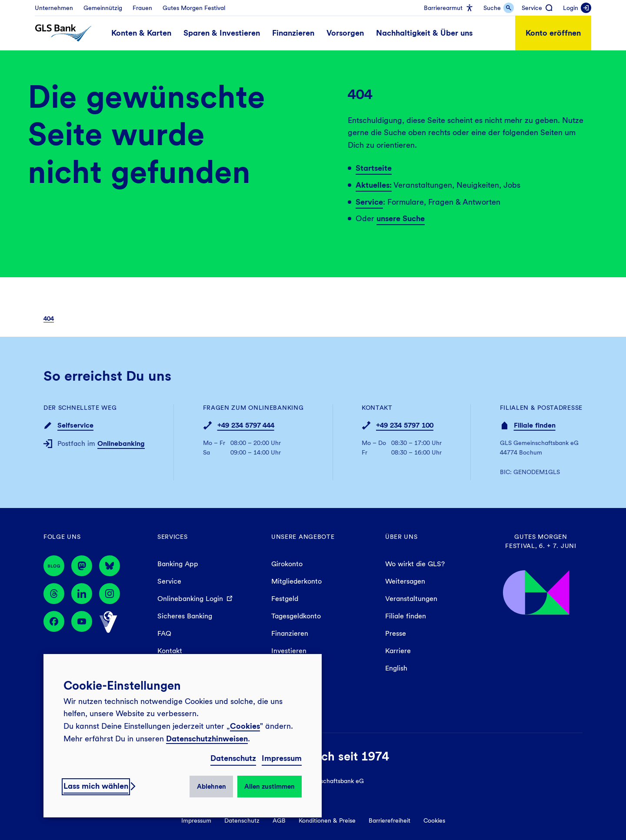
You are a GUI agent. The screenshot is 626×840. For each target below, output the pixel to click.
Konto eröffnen (553, 33)
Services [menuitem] (173, 537)
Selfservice (75, 425)
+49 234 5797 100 (405, 425)
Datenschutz (233, 758)
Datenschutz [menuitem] (242, 820)
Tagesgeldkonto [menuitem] (296, 616)
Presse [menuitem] (396, 633)
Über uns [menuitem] (401, 537)
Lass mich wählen (96, 786)
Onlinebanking (121, 443)
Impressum (282, 758)
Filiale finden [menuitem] (406, 616)
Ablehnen (211, 787)
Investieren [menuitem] (289, 651)
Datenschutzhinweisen (207, 739)
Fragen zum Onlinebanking (253, 408)
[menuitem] (54, 8)
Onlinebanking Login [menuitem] (190, 599)
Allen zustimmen (270, 787)
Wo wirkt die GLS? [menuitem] (415, 564)
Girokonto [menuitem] (287, 564)
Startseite (374, 168)
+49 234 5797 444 (246, 425)
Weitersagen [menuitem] (405, 581)
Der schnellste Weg (80, 408)
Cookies (245, 726)
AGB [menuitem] (279, 820)
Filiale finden (535, 425)
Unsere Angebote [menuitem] (303, 537)
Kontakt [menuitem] (170, 651)
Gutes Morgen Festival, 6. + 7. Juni (541, 541)
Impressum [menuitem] (196, 820)
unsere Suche (401, 218)
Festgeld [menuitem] (285, 599)
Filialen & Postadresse (541, 408)
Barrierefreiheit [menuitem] (390, 820)
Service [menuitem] (169, 581)
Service (369, 202)
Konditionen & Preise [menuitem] (327, 820)
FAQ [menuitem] (164, 633)
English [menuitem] (396, 668)
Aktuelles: (374, 185)
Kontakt (377, 408)
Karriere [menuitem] (398, 651)
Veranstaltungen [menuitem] (411, 599)
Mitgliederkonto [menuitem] (296, 581)
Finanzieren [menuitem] (290, 633)
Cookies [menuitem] (434, 820)
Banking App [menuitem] (178, 564)
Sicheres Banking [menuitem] (185, 616)
